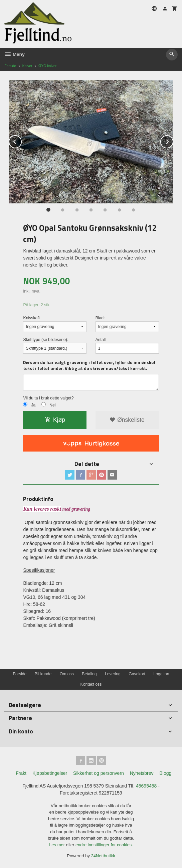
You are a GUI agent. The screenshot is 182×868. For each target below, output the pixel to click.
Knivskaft (31, 318)
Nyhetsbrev (142, 773)
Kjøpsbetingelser (50, 773)
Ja (33, 405)
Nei (52, 405)
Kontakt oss (91, 684)
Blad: (100, 318)
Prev (21, 140)
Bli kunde (43, 674)
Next (173, 140)
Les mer (58, 845)
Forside (10, 66)
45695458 (146, 786)
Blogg (165, 773)
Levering (113, 674)
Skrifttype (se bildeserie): (46, 340)
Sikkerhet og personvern (99, 773)
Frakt (21, 773)
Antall (101, 340)
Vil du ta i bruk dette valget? (48, 398)
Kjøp (55, 420)
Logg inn (161, 674)
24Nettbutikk (103, 856)
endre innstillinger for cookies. (104, 845)
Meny (15, 54)
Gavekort (137, 674)
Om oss (67, 674)
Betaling (89, 674)
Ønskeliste (127, 420)
